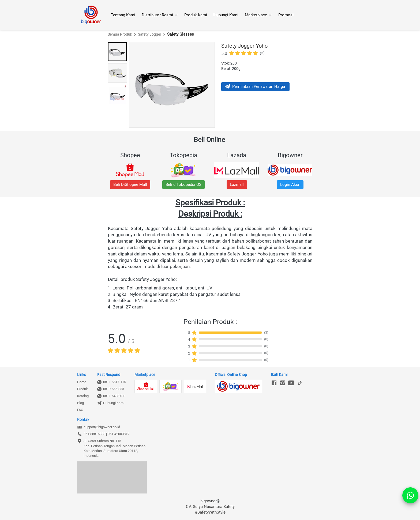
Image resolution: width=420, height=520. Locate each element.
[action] (410, 495)
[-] (274, 383)
